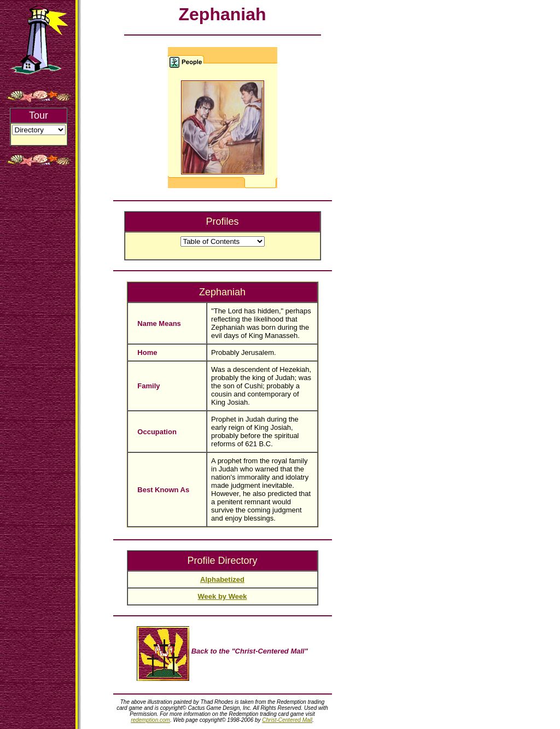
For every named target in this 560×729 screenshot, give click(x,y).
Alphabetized (222, 579)
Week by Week (223, 596)
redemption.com (150, 720)
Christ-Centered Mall (287, 720)
